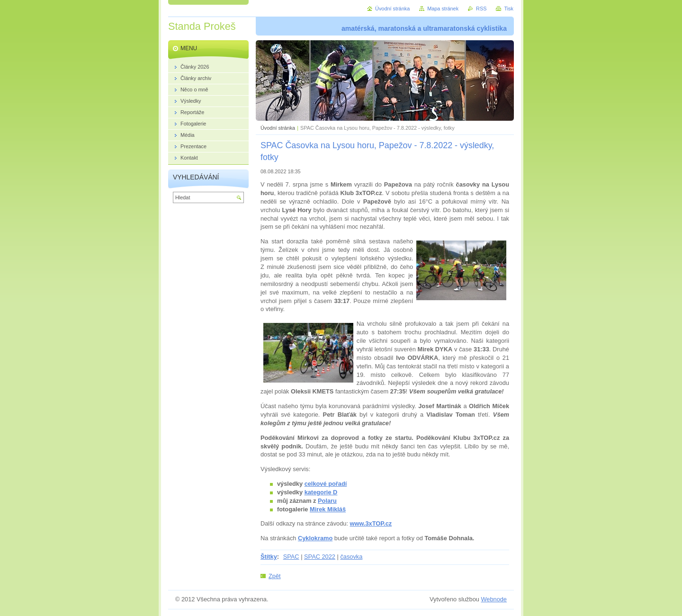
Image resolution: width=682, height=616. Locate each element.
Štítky (269, 557)
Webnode (494, 599)
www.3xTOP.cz (371, 523)
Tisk (509, 9)
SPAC (291, 557)
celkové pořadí (326, 484)
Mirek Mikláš (328, 509)
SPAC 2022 (320, 557)
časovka (351, 557)
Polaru (327, 501)
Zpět (275, 576)
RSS (481, 9)
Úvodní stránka (278, 128)
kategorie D (321, 492)
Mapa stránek (443, 9)
